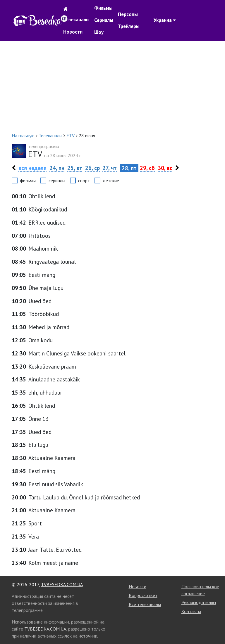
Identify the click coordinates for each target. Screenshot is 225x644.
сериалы (57, 180)
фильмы (28, 180)
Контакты (191, 611)
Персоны (128, 14)
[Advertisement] (113, 86)
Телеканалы (76, 20)
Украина (165, 20)
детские (111, 180)
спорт (84, 180)
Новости (73, 32)
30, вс (165, 168)
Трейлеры (129, 26)
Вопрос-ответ (143, 595)
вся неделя (32, 168)
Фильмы (103, 8)
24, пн (57, 168)
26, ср (92, 168)
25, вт (75, 168)
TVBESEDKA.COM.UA (62, 584)
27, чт (110, 168)
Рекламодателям (199, 602)
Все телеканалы (145, 604)
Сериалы (104, 20)
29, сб (147, 168)
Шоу (99, 32)
